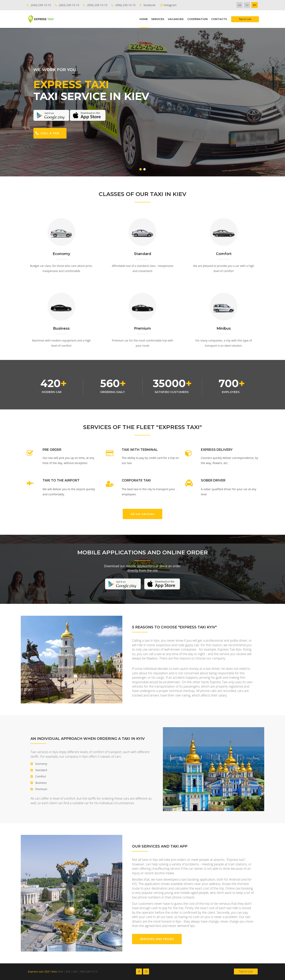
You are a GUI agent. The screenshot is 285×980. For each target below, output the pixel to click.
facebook (149, 5)
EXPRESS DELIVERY (217, 450)
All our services (142, 514)
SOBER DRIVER (213, 480)
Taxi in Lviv (246, 971)
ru (247, 5)
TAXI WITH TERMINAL (140, 450)
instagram (170, 5)
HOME (144, 19)
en (255, 5)
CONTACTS (219, 19)
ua (239, 5)
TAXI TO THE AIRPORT (61, 480)
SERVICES (158, 19)
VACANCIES (176, 19)
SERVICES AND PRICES (157, 939)
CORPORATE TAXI (136, 480)
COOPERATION (197, 19)
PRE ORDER (52, 450)
